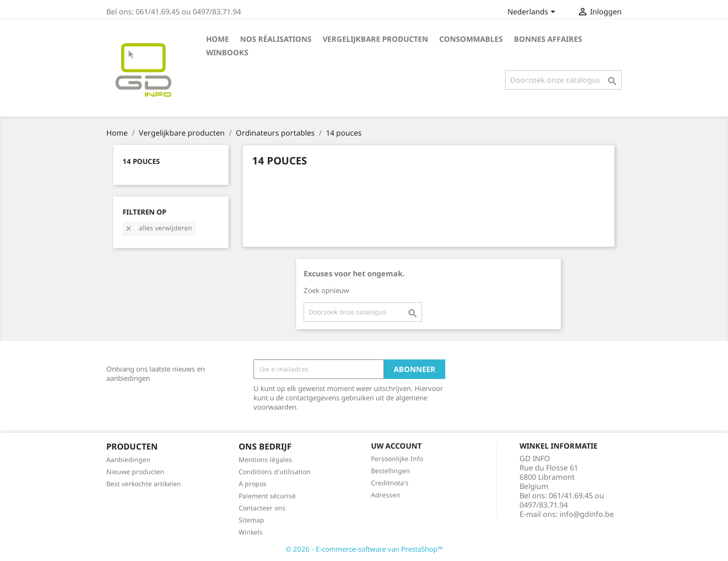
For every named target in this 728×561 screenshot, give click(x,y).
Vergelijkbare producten (375, 39)
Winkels (251, 532)
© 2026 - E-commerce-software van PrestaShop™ (364, 549)
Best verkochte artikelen (144, 484)
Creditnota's (390, 483)
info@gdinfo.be (587, 514)
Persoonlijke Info (397, 459)
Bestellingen (390, 471)
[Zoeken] (563, 80)
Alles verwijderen (159, 228)
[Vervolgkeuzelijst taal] (533, 13)
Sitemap (251, 520)
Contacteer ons (262, 508)
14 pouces (141, 161)
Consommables (471, 39)
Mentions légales (265, 460)
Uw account (396, 446)
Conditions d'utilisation (275, 472)
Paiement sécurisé (267, 496)
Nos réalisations (276, 39)
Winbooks (227, 52)
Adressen (386, 495)
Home (218, 39)
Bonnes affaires (548, 39)
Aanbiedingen (128, 460)
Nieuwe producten (135, 472)
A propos (253, 484)
